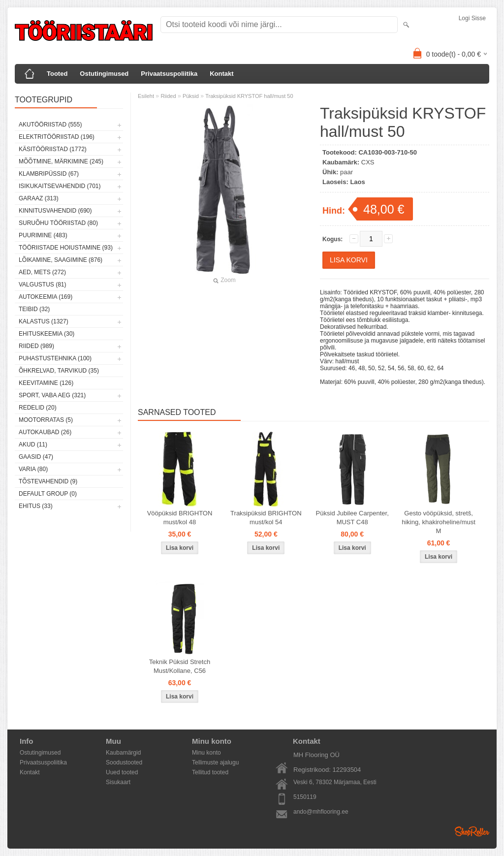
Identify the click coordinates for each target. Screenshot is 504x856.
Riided (168, 96)
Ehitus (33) (36, 506)
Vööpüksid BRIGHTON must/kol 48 (180, 518)
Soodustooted (124, 762)
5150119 (305, 797)
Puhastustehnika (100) (55, 358)
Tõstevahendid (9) (48, 481)
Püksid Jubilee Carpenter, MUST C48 (352, 518)
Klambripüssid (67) (49, 174)
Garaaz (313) (39, 198)
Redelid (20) (38, 408)
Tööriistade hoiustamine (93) (66, 248)
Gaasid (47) (36, 457)
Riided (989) (36, 346)
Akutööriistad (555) (50, 125)
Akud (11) (33, 444)
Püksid (191, 96)
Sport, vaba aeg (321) (52, 395)
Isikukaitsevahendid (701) (60, 186)
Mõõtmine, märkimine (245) (61, 161)
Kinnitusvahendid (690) (55, 211)
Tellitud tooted (210, 772)
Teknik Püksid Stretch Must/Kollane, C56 (180, 666)
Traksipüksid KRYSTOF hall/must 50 (249, 96)
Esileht (146, 96)
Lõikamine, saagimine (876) (61, 260)
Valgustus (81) (42, 285)
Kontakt (221, 74)
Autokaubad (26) (45, 432)
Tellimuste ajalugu (215, 762)
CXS (368, 162)
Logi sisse (472, 18)
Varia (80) (33, 469)
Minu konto (206, 753)
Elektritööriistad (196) (57, 137)
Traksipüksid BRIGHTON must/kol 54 (266, 518)
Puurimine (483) (43, 235)
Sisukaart (118, 782)
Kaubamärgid (123, 753)
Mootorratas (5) (46, 420)
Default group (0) (48, 494)
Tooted (57, 74)
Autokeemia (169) (46, 297)
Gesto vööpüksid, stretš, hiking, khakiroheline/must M (439, 522)
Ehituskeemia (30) (47, 334)
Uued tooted (122, 772)
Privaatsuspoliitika (169, 74)
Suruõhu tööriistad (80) (58, 223)
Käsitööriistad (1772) (53, 149)
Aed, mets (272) (42, 272)
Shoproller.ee (472, 831)
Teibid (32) (34, 309)
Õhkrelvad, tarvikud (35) (59, 371)
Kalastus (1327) (44, 321)
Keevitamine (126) (46, 383)
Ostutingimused (104, 74)
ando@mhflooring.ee (321, 812)
